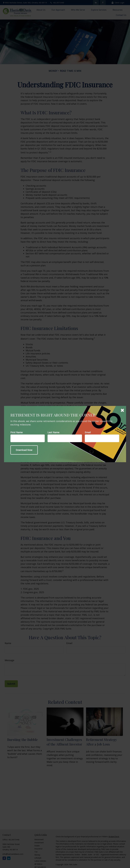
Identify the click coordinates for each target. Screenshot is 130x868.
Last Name (53, 432)
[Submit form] (24, 450)
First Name (17, 432)
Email (88, 432)
